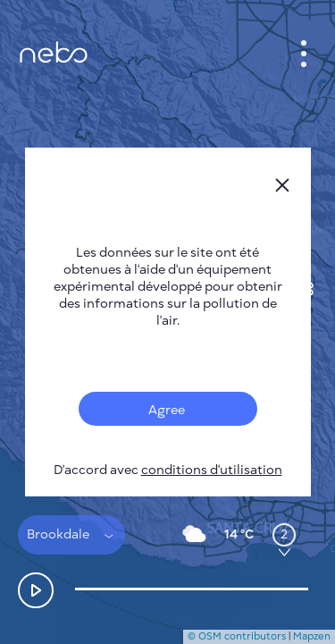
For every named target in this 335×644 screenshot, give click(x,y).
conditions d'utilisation (212, 470)
